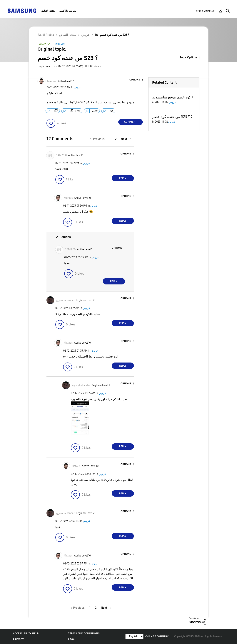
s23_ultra (75, 111)
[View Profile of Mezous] (52, 81)
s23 (56, 111)
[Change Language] (134, 636)
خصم (95, 111)
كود (111, 111)
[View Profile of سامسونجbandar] (65, 300)
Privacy (18, 639)
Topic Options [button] (189, 57)
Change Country (157, 636)
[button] (136, 80)
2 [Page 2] (116, 139)
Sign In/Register (206, 11)
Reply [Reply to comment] (123, 178)
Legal (72, 639)
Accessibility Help (26, 634)
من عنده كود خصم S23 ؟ (171, 117)
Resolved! (60, 44)
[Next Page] (126, 139)
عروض (78, 87)
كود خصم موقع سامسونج (172, 97)
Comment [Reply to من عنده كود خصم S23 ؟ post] (130, 122)
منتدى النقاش (48, 11)
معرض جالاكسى (68, 11)
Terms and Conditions (84, 634)
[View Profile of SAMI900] (61, 155)
